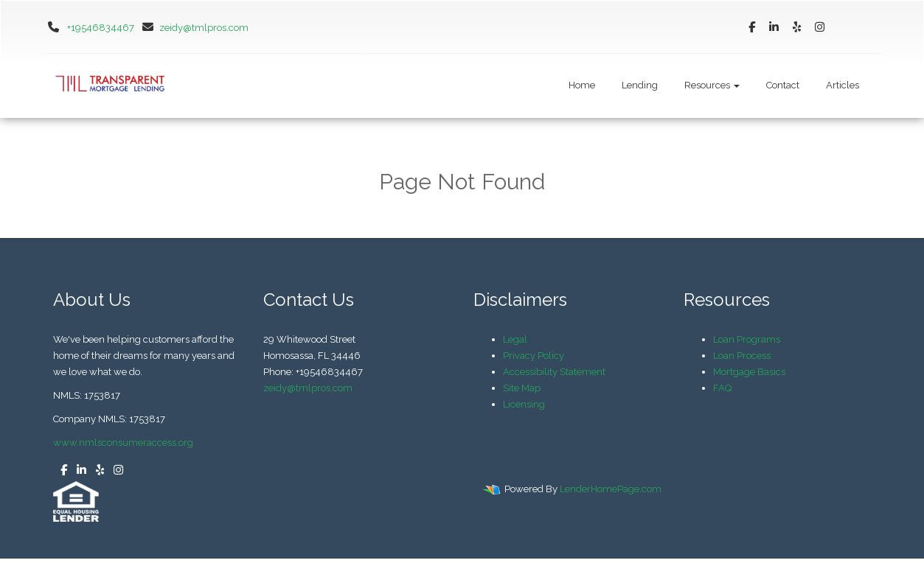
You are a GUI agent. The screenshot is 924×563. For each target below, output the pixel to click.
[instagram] (820, 28)
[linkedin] (774, 28)
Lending (640, 85)
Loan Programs (747, 339)
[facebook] (752, 28)
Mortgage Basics (749, 372)
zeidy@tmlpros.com (192, 28)
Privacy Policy (534, 356)
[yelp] (797, 28)
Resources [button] (712, 85)
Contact (783, 85)
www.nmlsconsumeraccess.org (123, 443)
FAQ (722, 388)
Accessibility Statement (554, 372)
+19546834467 (101, 28)
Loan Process (742, 356)
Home (582, 85)
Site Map (522, 388)
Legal (515, 339)
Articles (843, 85)
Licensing (524, 404)
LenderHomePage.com (611, 489)
